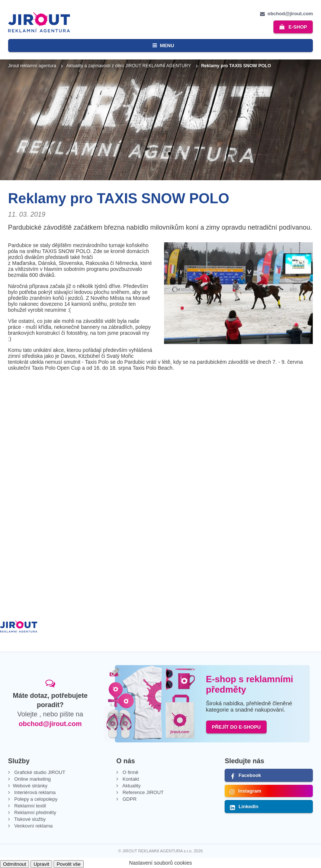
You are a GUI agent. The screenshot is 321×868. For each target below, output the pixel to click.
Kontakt (130, 779)
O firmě (130, 772)
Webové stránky (30, 786)
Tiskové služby (29, 819)
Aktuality (131, 786)
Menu (167, 46)
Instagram (250, 791)
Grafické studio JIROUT (39, 772)
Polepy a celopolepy (35, 799)
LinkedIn (248, 807)
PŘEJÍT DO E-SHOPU (236, 727)
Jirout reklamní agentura (32, 66)
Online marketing (32, 779)
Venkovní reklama (33, 826)
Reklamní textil (30, 806)
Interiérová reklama (34, 792)
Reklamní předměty (35, 812)
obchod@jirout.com (50, 724)
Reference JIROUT (142, 792)
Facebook (250, 775)
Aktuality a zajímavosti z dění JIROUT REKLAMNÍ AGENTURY (129, 66)
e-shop (298, 27)
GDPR (129, 799)
